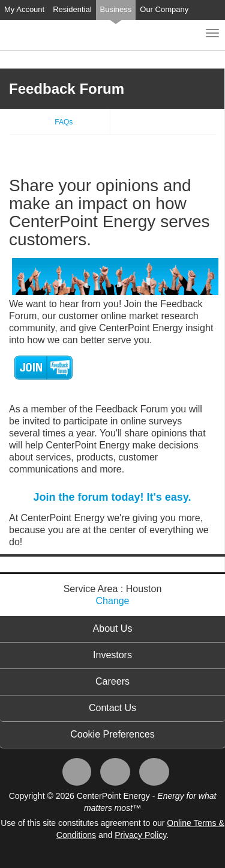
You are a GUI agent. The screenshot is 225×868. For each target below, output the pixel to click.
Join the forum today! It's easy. (112, 497)
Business (116, 9)
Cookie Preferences (112, 734)
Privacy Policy (140, 835)
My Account (24, 9)
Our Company (164, 9)
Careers (112, 681)
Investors (112, 655)
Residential (72, 9)
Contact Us (112, 708)
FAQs (64, 122)
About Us (113, 628)
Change (112, 601)
